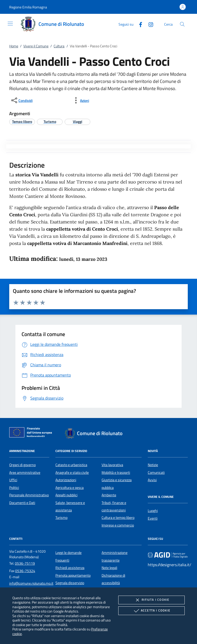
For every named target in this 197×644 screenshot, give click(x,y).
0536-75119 (25, 563)
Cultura (59, 46)
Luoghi (153, 511)
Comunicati (156, 473)
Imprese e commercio (118, 525)
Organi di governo (22, 465)
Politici (14, 488)
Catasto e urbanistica (71, 465)
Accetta (151, 611)
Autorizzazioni (66, 480)
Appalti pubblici (66, 495)
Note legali (109, 568)
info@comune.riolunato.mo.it (31, 583)
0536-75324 (25, 571)
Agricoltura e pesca (70, 488)
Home (14, 46)
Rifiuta (151, 600)
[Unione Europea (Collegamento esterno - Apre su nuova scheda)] (32, 433)
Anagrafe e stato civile (72, 473)
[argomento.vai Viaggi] (78, 121)
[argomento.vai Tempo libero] (22, 121)
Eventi (153, 518)
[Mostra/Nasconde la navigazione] (10, 24)
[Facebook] (139, 24)
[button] (28, 7)
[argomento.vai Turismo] (50, 121)
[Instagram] (149, 24)
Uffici (13, 480)
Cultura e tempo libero (118, 518)
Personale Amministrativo (29, 495)
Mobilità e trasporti (116, 473)
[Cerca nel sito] (182, 24)
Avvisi (152, 480)
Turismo (61, 518)
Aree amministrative (25, 473)
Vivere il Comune (36, 46)
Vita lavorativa (112, 465)
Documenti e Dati (22, 503)
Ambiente (109, 495)
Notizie (153, 465)
